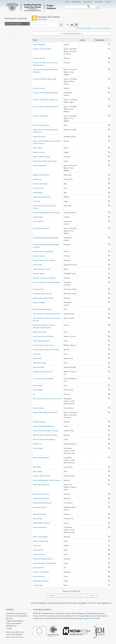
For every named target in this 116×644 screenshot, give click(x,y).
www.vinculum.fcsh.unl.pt (15, 637)
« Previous (51, 596)
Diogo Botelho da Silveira (41, 523)
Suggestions (88, 2)
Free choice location (12, 45)
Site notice (99, 2)
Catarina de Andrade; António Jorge (45, 161)
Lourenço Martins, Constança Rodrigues (46, 282)
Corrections (76, 2)
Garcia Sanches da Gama (41, 125)
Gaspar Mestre (38, 192)
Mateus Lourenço (39, 152)
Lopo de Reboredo (39, 44)
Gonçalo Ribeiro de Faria (41, 228)
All (6, 27)
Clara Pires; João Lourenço (42, 269)
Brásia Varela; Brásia (40, 332)
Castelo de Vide (10, 51)
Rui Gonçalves (38, 385)
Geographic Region (14, 24)
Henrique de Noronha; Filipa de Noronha (47, 314)
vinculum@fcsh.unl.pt (18, 632)
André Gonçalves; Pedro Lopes (43, 345)
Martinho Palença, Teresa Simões (44, 260)
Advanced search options (72, 34)
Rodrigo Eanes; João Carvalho (43, 372)
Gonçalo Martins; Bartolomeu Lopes (45, 412)
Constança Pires (38, 289)
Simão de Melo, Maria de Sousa (43, 426)
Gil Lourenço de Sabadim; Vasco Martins (46, 213)
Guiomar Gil (37, 546)
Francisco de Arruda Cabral (42, 49)
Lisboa (7, 30)
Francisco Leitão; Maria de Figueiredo (45, 93)
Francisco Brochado (40, 165)
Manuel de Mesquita (40, 527)
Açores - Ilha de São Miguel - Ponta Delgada (20, 53)
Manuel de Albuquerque (41, 458)
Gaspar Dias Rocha (39, 137)
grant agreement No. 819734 (90, 618)
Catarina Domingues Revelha (43, 559)
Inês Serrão (37, 201)
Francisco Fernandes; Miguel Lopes (45, 79)
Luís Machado (38, 585)
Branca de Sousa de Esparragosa (44, 439)
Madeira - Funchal (11, 36)
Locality (82, 40)
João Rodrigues (38, 390)
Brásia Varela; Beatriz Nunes (42, 309)
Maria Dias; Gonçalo (40, 363)
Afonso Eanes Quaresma (41, 485)
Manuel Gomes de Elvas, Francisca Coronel (47, 399)
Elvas (7, 56)
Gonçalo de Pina (38, 188)
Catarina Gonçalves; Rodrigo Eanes (45, 563)
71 (88, 596)
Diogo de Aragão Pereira (41, 175)
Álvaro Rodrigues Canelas (41, 157)
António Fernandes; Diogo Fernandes (45, 431)
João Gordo (37, 354)
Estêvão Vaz (37, 444)
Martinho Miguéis (39, 274)
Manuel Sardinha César (41, 541)
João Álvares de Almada (41, 581)
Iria (34, 394)
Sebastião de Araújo (40, 514)
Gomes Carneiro (38, 221)
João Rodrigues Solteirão (41, 498)
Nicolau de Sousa (39, 576)
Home (67, 2)
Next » (93, 596)
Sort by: (79, 28)
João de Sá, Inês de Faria (41, 494)
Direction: (98, 28)
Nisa (7, 42)
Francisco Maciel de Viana (42, 476)
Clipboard (108, 7)
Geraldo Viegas (38, 217)
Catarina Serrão (38, 550)
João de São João (39, 408)
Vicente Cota (37, 179)
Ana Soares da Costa (40, 507)
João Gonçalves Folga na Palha (43, 298)
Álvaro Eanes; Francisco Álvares (43, 336)
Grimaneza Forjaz (39, 554)
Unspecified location (12, 39)
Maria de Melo (38, 519)
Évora (7, 48)
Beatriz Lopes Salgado (40, 537)
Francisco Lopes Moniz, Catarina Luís (45, 100)
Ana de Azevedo (38, 568)
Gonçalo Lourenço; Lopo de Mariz (44, 278)
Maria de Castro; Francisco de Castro (45, 435)
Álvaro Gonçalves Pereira (41, 341)
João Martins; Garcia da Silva (42, 294)
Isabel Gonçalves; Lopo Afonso (43, 251)
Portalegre (9, 33)
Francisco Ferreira (39, 88)
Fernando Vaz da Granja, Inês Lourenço (46, 350)
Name (35, 40)
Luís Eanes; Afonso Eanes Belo (43, 379)
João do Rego (37, 471)
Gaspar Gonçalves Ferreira (42, 197)
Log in (107, 2)
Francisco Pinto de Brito (41, 572)
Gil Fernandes (38, 265)
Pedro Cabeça (38, 148)
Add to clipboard (109, 44)
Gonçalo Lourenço (39, 256)
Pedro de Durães (39, 367)
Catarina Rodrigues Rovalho (42, 503)
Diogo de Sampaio (39, 302)
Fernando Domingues (40, 184)
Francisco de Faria (39, 58)
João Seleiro (37, 467)
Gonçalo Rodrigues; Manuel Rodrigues (46, 238)
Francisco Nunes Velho (41, 116)
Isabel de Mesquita (39, 422)
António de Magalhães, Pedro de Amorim (47, 480)
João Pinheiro (37, 358)
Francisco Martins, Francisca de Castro (46, 106)
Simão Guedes (38, 448)
